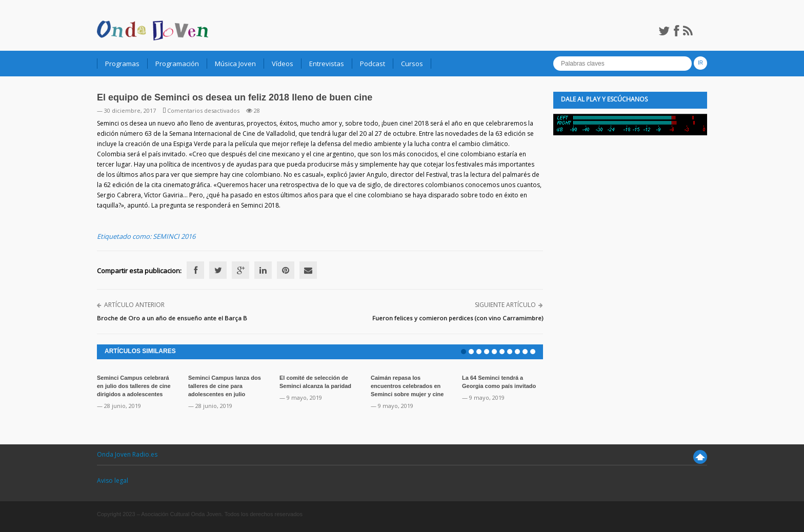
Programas (122, 64)
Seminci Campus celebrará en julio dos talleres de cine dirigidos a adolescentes (134, 386)
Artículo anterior (134, 305)
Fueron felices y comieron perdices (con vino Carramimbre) (458, 318)
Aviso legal (113, 480)
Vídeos (283, 64)
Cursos (412, 64)
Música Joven (235, 64)
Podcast (373, 64)
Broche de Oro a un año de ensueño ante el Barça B (172, 318)
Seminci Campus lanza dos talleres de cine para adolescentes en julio (225, 386)
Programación (177, 64)
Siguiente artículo (505, 305)
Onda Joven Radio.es (127, 454)
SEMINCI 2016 (174, 236)
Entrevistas (327, 64)
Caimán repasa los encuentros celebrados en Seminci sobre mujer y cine (407, 386)
